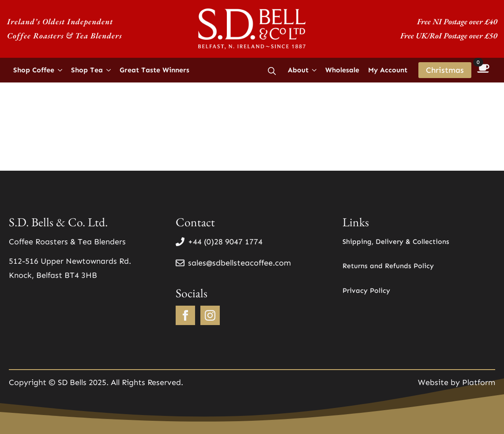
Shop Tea (87, 70)
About (298, 70)
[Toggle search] (272, 71)
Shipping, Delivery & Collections (396, 241)
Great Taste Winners (154, 70)
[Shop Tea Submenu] (109, 70)
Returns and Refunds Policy (388, 266)
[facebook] (185, 315)
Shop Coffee (34, 70)
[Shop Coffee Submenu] (60, 70)
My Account (388, 70)
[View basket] (483, 70)
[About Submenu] (315, 70)
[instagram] (210, 315)
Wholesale (342, 70)
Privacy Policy (366, 290)
